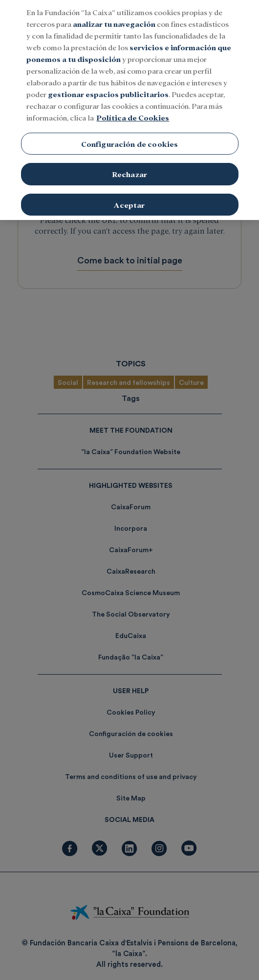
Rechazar (129, 170)
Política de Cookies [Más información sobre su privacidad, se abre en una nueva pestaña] (133, 112)
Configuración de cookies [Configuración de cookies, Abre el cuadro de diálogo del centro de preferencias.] (130, 139)
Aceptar (129, 200)
